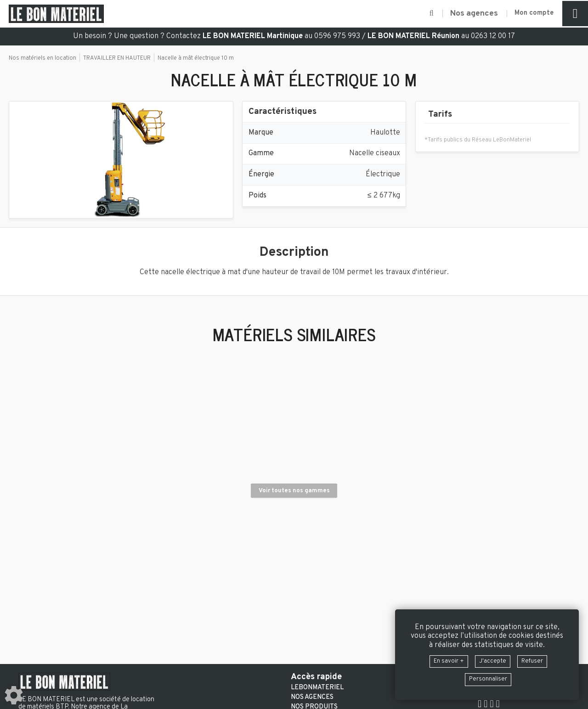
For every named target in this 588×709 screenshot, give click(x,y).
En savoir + (443, 659)
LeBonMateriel (317, 688)
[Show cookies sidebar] (14, 695)
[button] (421, 14)
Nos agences (312, 698)
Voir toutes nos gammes (294, 550)
